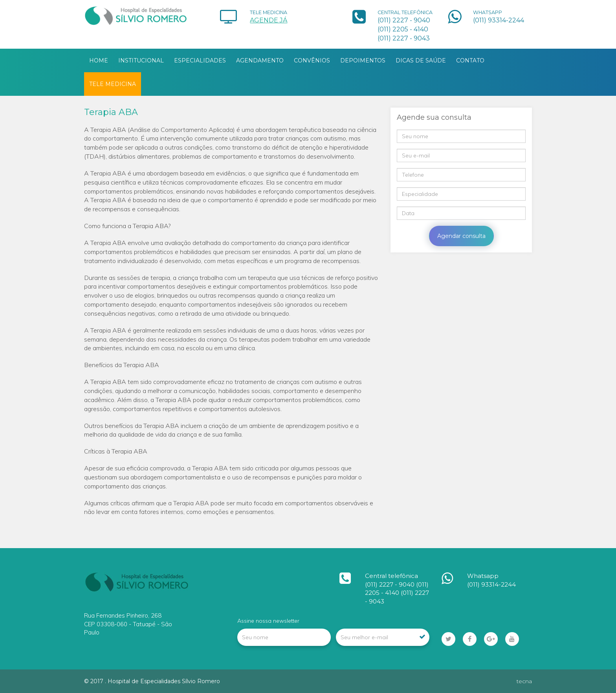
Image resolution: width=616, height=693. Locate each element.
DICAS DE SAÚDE (421, 60)
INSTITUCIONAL (141, 60)
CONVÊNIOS (312, 60)
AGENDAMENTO (260, 60)
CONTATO (470, 60)
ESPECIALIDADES (200, 60)
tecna (524, 681)
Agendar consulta (461, 236)
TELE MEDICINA (113, 84)
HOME (99, 60)
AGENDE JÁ (269, 20)
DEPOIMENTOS (363, 60)
